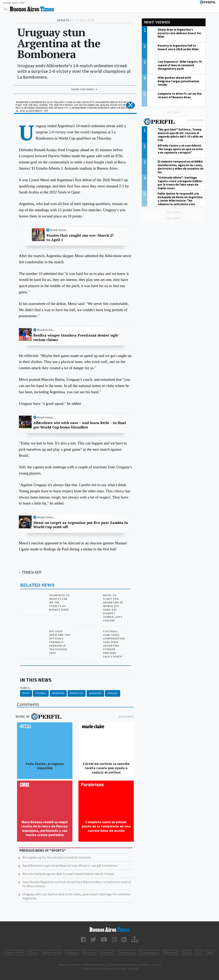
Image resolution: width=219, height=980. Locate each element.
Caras (33, 953)
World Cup (77, 693)
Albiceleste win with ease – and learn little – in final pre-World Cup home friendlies (80, 425)
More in (38, 717)
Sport (26, 693)
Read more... (59, 230)
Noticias (72, 953)
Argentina (58, 693)
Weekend (171, 953)
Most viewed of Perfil (174, 122)
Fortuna (89, 953)
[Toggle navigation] (7, 9)
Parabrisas (126, 953)
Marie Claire (52, 953)
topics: (25, 688)
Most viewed (157, 22)
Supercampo (149, 953)
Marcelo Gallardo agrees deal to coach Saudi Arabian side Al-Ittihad (68, 874)
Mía (210, 953)
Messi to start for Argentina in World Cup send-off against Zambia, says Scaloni (113, 608)
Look (187, 953)
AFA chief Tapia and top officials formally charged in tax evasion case (60, 642)
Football (41, 693)
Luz (199, 953)
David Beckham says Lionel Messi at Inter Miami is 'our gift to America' (70, 865)
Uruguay (113, 693)
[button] (130, 105)
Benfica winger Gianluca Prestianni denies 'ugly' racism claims (76, 337)
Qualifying (95, 693)
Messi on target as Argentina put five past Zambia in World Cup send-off (81, 525)
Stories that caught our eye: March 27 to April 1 (80, 238)
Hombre (107, 953)
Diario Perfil (14, 953)
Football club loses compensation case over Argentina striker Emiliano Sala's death (114, 644)
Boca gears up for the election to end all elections (57, 857)
